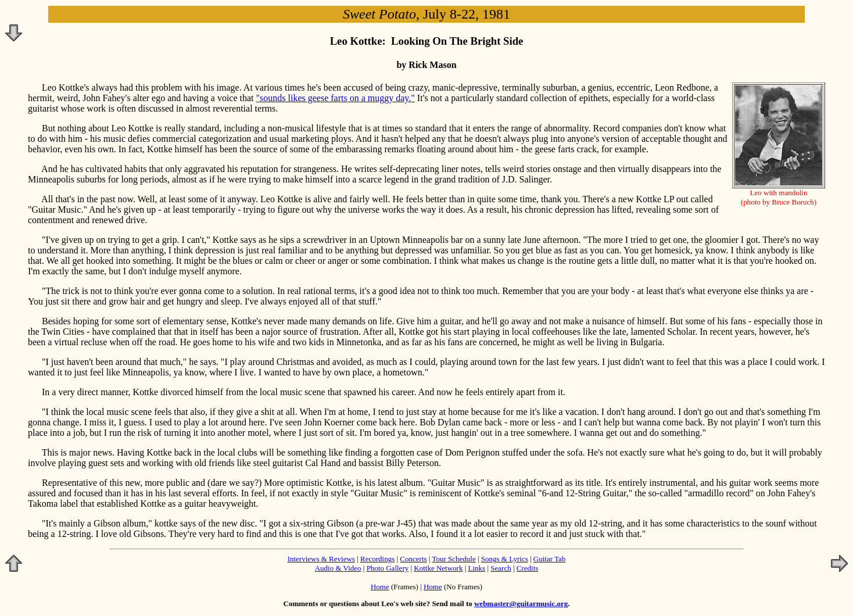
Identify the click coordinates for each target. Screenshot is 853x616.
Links (477, 568)
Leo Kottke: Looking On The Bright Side (427, 41)
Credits (528, 568)
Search (501, 568)
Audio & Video (338, 568)
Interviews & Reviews (321, 559)
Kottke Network (438, 568)
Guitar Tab (550, 559)
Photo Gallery (388, 568)
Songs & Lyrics (505, 559)
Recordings (377, 559)
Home (380, 587)
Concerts (413, 559)
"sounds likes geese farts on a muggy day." (336, 98)
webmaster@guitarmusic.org (521, 604)
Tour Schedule (454, 559)
